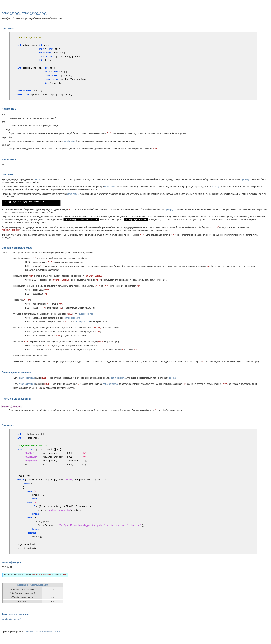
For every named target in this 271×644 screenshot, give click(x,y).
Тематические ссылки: (15, 614)
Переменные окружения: (17, 399)
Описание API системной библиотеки (43, 632)
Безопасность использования (33, 585)
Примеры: (8, 425)
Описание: (8, 174)
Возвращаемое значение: (17, 372)
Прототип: (8, 29)
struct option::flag (85, 314)
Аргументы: (9, 109)
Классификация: (12, 562)
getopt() (38, 179)
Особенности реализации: (18, 248)
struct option (69, 141)
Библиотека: (9, 159)
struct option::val (73, 318)
